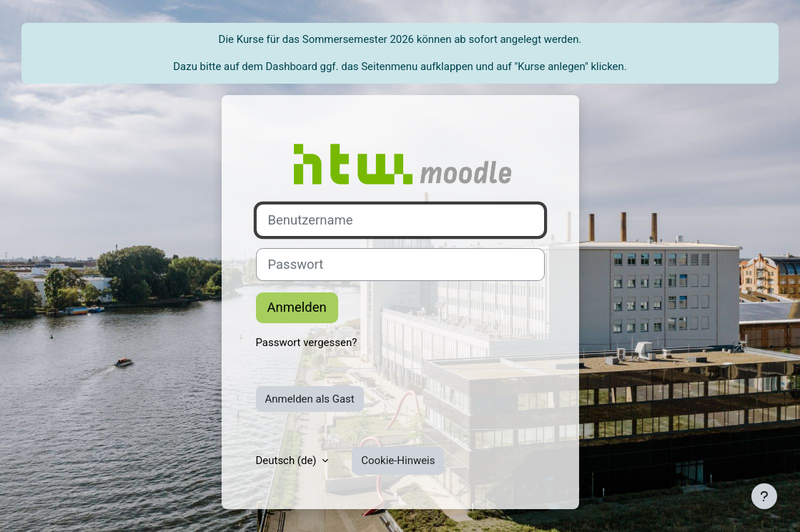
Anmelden (297, 307)
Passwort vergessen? (307, 343)
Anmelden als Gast (310, 399)
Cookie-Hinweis (398, 460)
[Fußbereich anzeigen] (764, 496)
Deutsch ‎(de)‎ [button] (288, 460)
